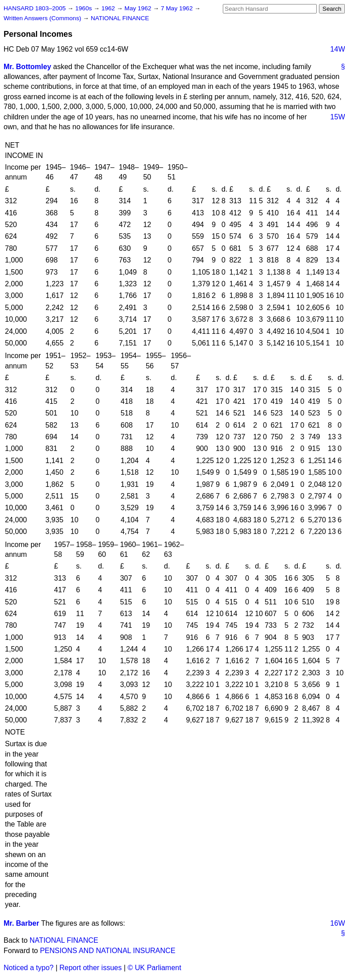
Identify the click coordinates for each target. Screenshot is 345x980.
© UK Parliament (154, 968)
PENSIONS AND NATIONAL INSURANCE (108, 951)
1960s (84, 8)
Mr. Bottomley (27, 67)
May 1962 (139, 8)
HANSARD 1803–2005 (35, 8)
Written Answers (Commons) (43, 18)
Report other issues (91, 968)
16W (338, 923)
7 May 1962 (178, 8)
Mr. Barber (21, 923)
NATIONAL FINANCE (120, 18)
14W (338, 49)
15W (338, 117)
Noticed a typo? (29, 968)
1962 (109, 8)
